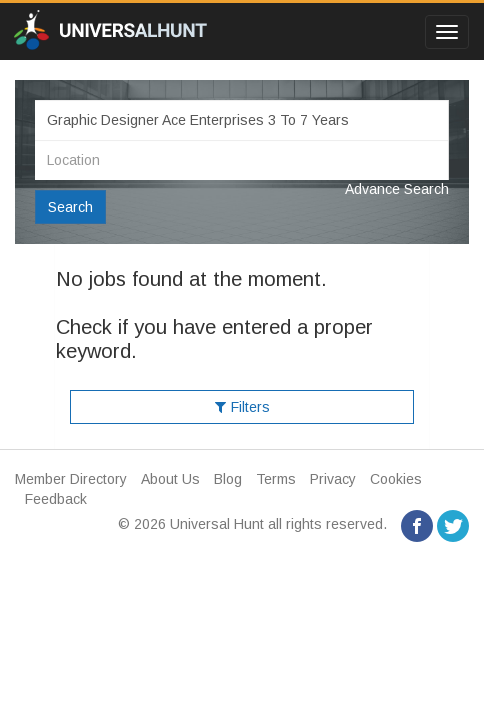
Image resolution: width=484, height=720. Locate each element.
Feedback (56, 499)
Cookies (396, 479)
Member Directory (71, 479)
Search (70, 207)
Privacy (333, 479)
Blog (228, 479)
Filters (242, 407)
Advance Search (397, 189)
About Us (170, 479)
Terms (276, 479)
